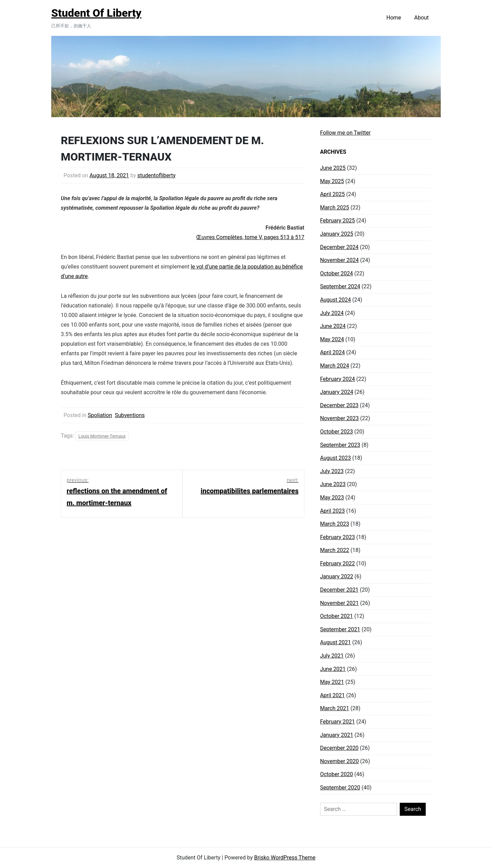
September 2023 (340, 445)
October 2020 (337, 774)
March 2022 (335, 550)
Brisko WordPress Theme (285, 858)
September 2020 (340, 788)
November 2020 (339, 761)
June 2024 (333, 326)
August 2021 (336, 642)
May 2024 (332, 339)
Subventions (130, 415)
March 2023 (335, 524)
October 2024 (337, 273)
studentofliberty (156, 175)
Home (394, 18)
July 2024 (332, 313)
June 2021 (333, 669)
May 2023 (332, 498)
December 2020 (339, 748)
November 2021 (339, 603)
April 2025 (333, 194)
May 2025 (332, 181)
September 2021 (340, 629)
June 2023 (333, 484)
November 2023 (339, 418)
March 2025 (335, 208)
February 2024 (338, 379)
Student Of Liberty (96, 13)
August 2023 (336, 458)
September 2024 (340, 286)
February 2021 (338, 722)
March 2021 (335, 708)
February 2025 (338, 221)
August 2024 (336, 300)
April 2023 (333, 511)
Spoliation (100, 415)
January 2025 (337, 234)
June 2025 (333, 168)
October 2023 (337, 432)
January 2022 (337, 576)
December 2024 (339, 247)
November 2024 (339, 260)
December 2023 (339, 405)
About (421, 18)
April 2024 (333, 352)
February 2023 (338, 537)
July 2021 (332, 656)
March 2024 (335, 366)
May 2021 (332, 682)
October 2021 (337, 616)
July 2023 (332, 471)
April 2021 (333, 695)
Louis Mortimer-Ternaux (102, 436)
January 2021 (337, 735)
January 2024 (337, 392)
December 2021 (339, 590)
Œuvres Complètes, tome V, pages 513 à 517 (250, 237)
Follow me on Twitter (345, 133)
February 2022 (338, 563)
